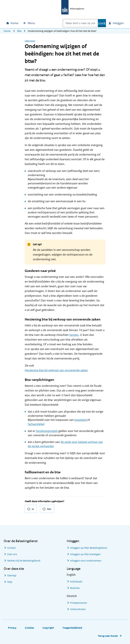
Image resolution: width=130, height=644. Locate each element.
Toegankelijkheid (72, 628)
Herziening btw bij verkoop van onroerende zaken (56, 370)
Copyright (48, 628)
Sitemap (12, 575)
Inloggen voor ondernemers (86, 561)
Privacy (12, 628)
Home (7, 31)
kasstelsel (81, 420)
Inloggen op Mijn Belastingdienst (89, 548)
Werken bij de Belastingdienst (24, 561)
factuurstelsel (36, 424)
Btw (19, 31)
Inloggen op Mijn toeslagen (85, 554)
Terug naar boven (108, 636)
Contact (11, 548)
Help (10, 582)
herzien (74, 335)
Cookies (29, 628)
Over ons (12, 554)
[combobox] (77, 23)
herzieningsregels (47, 431)
